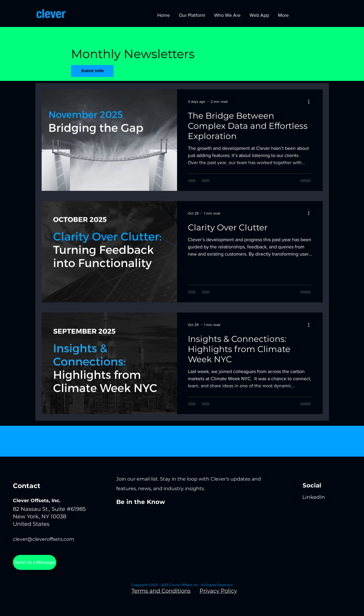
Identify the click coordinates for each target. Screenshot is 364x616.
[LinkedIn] (314, 497)
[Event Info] (92, 71)
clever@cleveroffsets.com (44, 539)
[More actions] (311, 102)
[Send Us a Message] (35, 562)
